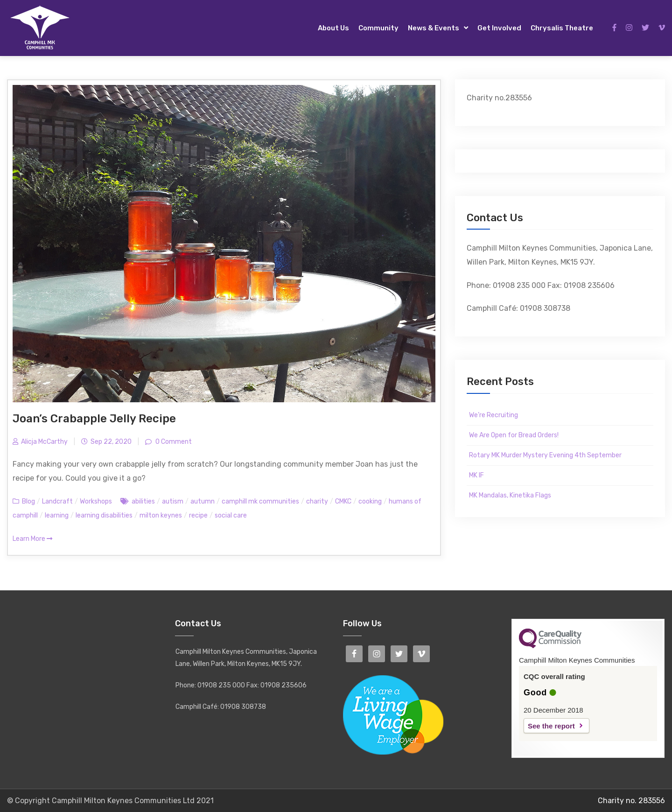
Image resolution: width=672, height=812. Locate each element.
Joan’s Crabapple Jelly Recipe (94, 419)
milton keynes (161, 515)
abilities (143, 501)
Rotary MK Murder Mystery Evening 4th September (545, 455)
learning (57, 515)
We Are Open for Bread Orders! (514, 435)
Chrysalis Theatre (562, 28)
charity (317, 501)
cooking (370, 501)
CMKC (343, 501)
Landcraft (57, 501)
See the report (551, 726)
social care (231, 515)
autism (173, 501)
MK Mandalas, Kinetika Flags (510, 495)
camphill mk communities (260, 501)
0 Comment (173, 442)
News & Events (434, 28)
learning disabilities (104, 515)
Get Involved (499, 28)
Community (378, 28)
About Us (333, 28)
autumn (203, 501)
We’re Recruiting (493, 415)
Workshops (96, 501)
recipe (198, 515)
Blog (28, 501)
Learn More (32, 539)
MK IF (476, 475)
